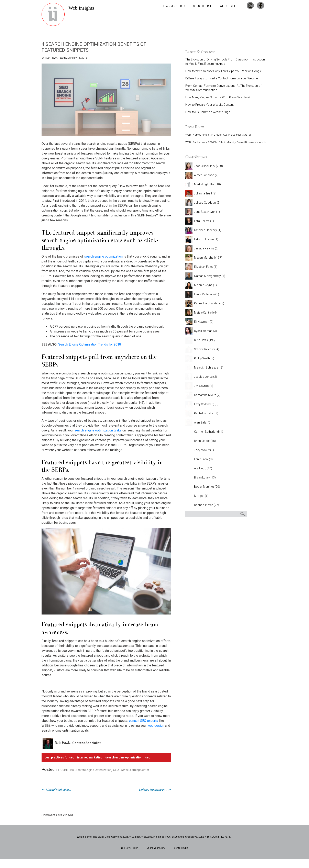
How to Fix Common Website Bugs (208, 112)
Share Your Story (156, 848)
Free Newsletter (129, 848)
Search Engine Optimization (93, 770)
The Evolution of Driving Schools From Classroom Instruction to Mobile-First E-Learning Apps (225, 62)
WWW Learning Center (135, 770)
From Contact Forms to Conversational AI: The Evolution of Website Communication (223, 88)
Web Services (229, 7)
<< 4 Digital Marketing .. (56, 790)
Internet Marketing (90, 757)
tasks (117, 430)
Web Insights (81, 9)
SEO (148, 757)
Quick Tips (67, 770)
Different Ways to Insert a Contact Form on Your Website (222, 78)
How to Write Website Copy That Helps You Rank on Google (223, 71)
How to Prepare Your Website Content (209, 105)
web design (156, 726)
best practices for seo (59, 757)
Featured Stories (174, 7)
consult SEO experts (144, 721)
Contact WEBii (181, 848)
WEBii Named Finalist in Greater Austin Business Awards (218, 135)
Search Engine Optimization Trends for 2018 (90, 344)
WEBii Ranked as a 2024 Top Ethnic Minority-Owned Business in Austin (226, 142)
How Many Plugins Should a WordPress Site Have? (218, 97)
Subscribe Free (202, 7)
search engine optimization (103, 256)
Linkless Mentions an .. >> (155, 790)
